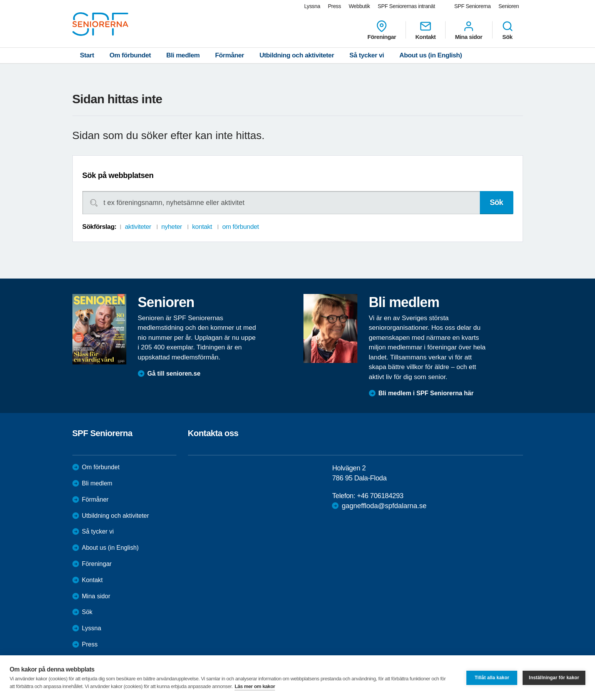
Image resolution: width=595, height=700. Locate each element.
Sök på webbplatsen (118, 175)
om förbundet (241, 227)
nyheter (172, 227)
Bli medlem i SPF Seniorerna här (426, 393)
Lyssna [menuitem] (312, 6)
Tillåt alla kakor (492, 678)
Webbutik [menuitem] (359, 6)
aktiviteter (138, 227)
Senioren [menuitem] (509, 6)
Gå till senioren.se (174, 374)
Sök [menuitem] (508, 30)
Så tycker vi (367, 55)
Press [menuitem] (334, 6)
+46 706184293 (380, 496)
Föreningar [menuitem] (382, 30)
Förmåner (230, 55)
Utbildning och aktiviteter (297, 55)
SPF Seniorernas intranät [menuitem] (406, 6)
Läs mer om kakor (255, 686)
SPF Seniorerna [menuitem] (473, 6)
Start (87, 55)
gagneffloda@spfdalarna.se (384, 506)
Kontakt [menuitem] (425, 30)
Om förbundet (130, 55)
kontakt (202, 227)
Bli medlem (183, 55)
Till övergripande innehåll (0, 0)
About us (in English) (431, 55)
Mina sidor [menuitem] (468, 30)
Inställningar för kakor (554, 678)
